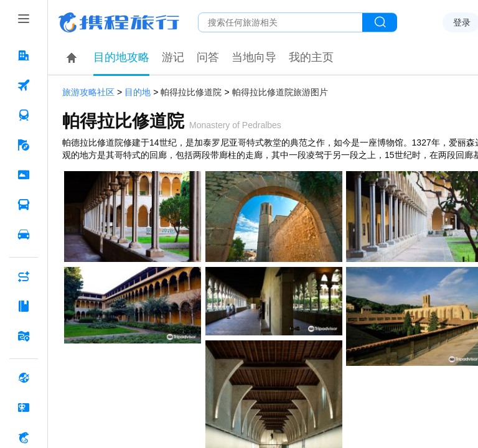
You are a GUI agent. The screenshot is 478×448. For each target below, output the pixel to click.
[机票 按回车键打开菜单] (24, 85)
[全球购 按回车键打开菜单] (24, 378)
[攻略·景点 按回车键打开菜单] (24, 306)
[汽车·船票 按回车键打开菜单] (24, 205)
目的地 (138, 92)
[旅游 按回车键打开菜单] (24, 145)
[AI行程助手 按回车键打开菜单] (24, 276)
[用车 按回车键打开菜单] (24, 235)
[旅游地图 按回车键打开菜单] (24, 336)
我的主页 (311, 57)
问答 (208, 57)
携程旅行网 (119, 22)
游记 (173, 57)
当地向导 (254, 57)
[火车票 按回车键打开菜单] (24, 115)
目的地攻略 (121, 57)
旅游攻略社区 (88, 92)
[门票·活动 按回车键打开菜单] (24, 175)
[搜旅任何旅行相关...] (280, 22)
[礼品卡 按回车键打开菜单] (24, 408)
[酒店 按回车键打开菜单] (24, 55)
